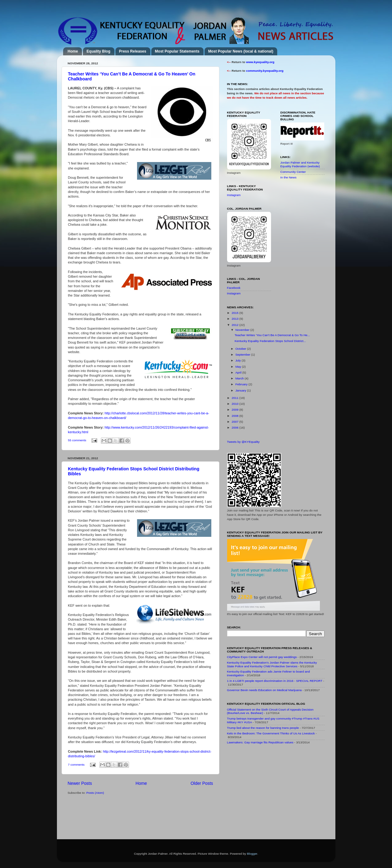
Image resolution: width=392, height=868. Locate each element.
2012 (236, 325)
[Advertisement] (274, 793)
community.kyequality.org (265, 71)
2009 (236, 410)
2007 (236, 422)
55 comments (77, 440)
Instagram (234, 195)
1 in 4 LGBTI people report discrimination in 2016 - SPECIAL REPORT (275, 681)
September (243, 355)
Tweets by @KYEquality (243, 442)
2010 (236, 404)
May (239, 367)
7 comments (76, 765)
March (240, 378)
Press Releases (133, 51)
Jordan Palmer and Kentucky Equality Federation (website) (300, 164)
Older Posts (202, 783)
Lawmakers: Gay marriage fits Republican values (260, 742)
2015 (236, 313)
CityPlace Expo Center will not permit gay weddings (262, 657)
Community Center (293, 172)
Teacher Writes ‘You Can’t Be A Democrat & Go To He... (272, 335)
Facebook (234, 288)
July (239, 360)
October (241, 349)
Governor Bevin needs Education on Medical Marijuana (265, 690)
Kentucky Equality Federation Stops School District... (270, 341)
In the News (288, 177)
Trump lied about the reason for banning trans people (263, 728)
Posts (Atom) (95, 793)
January (241, 390)
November (243, 330)
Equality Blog (99, 51)
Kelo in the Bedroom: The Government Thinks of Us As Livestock (271, 733)
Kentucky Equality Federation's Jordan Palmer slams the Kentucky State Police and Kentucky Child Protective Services (272, 664)
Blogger (252, 854)
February (242, 384)
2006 (236, 428)
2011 (236, 398)
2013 (236, 319)
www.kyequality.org (260, 62)
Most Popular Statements (177, 51)
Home (73, 51)
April (239, 372)
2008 (236, 416)
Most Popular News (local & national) (241, 51)
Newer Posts (80, 783)
